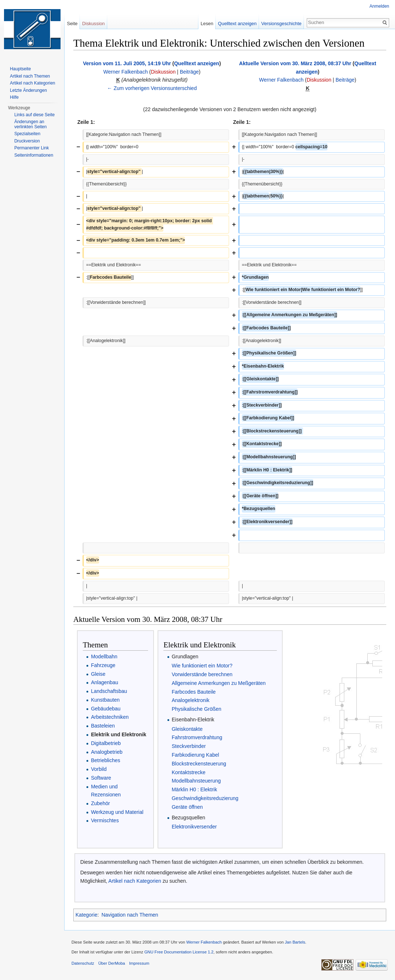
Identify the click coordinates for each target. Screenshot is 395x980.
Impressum (139, 963)
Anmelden (379, 6)
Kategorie (86, 915)
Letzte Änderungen (28, 90)
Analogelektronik (191, 700)
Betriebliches (105, 760)
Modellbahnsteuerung (196, 781)
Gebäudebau (106, 709)
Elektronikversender (194, 827)
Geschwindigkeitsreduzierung (205, 798)
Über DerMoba (111, 963)
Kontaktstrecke (189, 772)
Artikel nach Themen (30, 76)
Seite (72, 23)
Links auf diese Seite (34, 115)
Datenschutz (83, 963)
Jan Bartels (295, 942)
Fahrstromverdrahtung (197, 737)
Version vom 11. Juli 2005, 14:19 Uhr (127, 63)
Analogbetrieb (107, 752)
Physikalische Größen (197, 709)
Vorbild (99, 769)
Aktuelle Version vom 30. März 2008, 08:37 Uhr (295, 63)
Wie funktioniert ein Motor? (202, 666)
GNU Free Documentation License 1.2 (179, 952)
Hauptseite (20, 69)
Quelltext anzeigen (197, 63)
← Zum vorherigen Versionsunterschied (152, 88)
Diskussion (163, 72)
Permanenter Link (32, 148)
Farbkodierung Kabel (195, 755)
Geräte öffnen (187, 807)
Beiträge (189, 72)
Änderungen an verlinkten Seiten (30, 124)
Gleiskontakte (187, 729)
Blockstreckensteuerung (199, 764)
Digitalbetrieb (106, 743)
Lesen (207, 23)
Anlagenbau (104, 682)
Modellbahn (104, 656)
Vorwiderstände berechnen (202, 674)
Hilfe (14, 97)
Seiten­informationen (34, 155)
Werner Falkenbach (125, 72)
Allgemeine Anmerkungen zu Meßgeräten (219, 683)
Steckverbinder (189, 746)
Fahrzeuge (103, 665)
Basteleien (103, 726)
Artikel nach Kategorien (135, 881)
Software (101, 778)
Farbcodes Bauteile (194, 692)
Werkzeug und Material (117, 812)
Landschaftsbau (109, 691)
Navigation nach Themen (130, 915)
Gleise (98, 674)
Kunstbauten (105, 700)
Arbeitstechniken (110, 717)
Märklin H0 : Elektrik (194, 789)
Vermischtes (105, 820)
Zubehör (100, 803)
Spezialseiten (27, 134)
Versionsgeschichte (281, 23)
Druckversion (27, 141)
